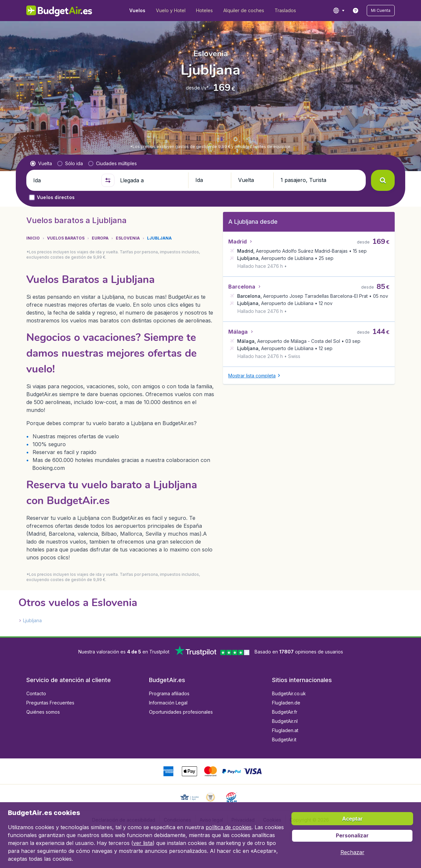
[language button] (339, 11)
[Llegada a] (151, 180)
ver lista (143, 843)
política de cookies (229, 827)
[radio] (41, 164)
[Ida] (64, 180)
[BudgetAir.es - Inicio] (59, 11)
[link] (356, 11)
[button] (381, 11)
